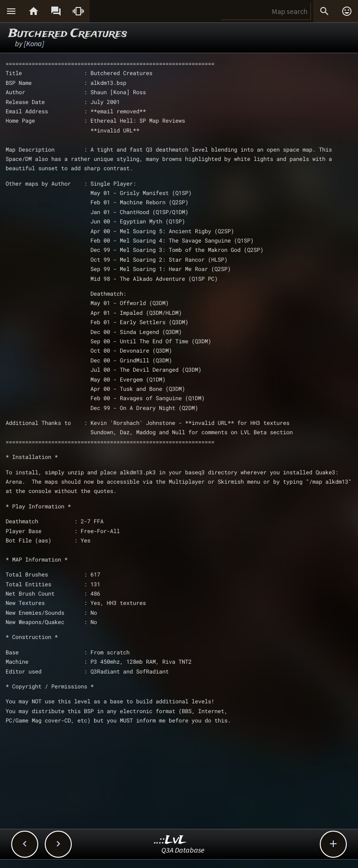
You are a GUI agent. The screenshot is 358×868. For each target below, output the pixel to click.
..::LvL (170, 840)
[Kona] (34, 43)
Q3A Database (183, 850)
